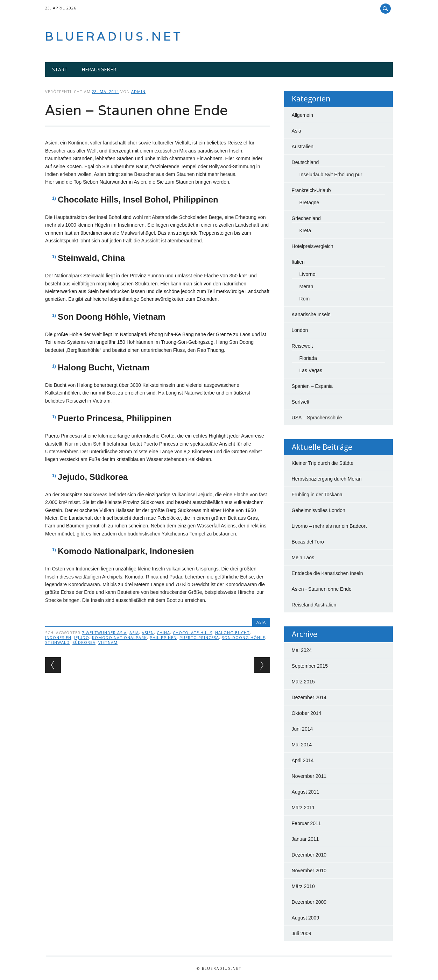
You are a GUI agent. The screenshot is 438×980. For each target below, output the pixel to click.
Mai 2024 (302, 650)
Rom (305, 299)
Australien (303, 147)
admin (138, 91)
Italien (298, 262)
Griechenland (306, 218)
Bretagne (309, 203)
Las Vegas (311, 370)
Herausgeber (99, 69)
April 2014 (303, 760)
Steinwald (57, 642)
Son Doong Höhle (243, 637)
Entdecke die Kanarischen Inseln (327, 573)
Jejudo (82, 637)
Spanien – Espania (312, 386)
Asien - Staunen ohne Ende (322, 589)
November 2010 (309, 871)
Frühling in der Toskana (317, 495)
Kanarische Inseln (311, 314)
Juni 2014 (302, 729)
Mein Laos (303, 558)
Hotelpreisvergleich (313, 246)
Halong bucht (232, 633)
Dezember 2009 (309, 902)
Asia (261, 622)
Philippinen (163, 637)
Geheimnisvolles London (319, 510)
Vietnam (108, 642)
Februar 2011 (306, 823)
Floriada (308, 358)
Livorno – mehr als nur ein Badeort (329, 526)
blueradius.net (114, 36)
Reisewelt (302, 346)
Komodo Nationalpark (119, 637)
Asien (148, 633)
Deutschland (305, 162)
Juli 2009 (302, 933)
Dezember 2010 (309, 855)
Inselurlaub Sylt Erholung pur (331, 175)
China (163, 633)
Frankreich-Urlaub (311, 190)
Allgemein (302, 115)
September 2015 (310, 666)
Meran (306, 286)
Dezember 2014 (309, 697)
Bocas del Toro (308, 542)
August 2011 (306, 792)
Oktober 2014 (307, 713)
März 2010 (303, 886)
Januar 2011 (305, 839)
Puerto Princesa (199, 637)
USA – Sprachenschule (317, 418)
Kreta (305, 230)
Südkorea (84, 642)
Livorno (308, 274)
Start (60, 69)
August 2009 (306, 918)
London (300, 330)
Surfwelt (301, 402)
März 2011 (303, 808)
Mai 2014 (302, 745)
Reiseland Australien (314, 605)
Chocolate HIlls (193, 633)
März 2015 (303, 682)
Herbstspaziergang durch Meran (327, 479)
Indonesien (58, 637)
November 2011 (309, 776)
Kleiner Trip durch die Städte (323, 463)
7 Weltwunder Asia (104, 633)
